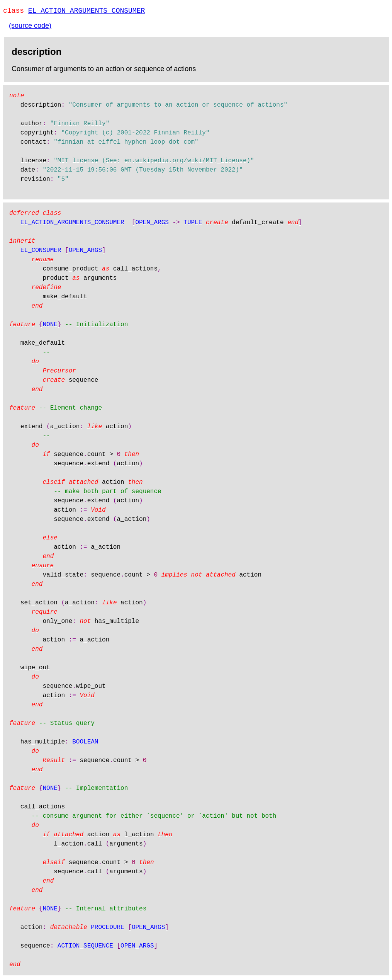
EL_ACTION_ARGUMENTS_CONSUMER (87, 12)
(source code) (30, 27)
